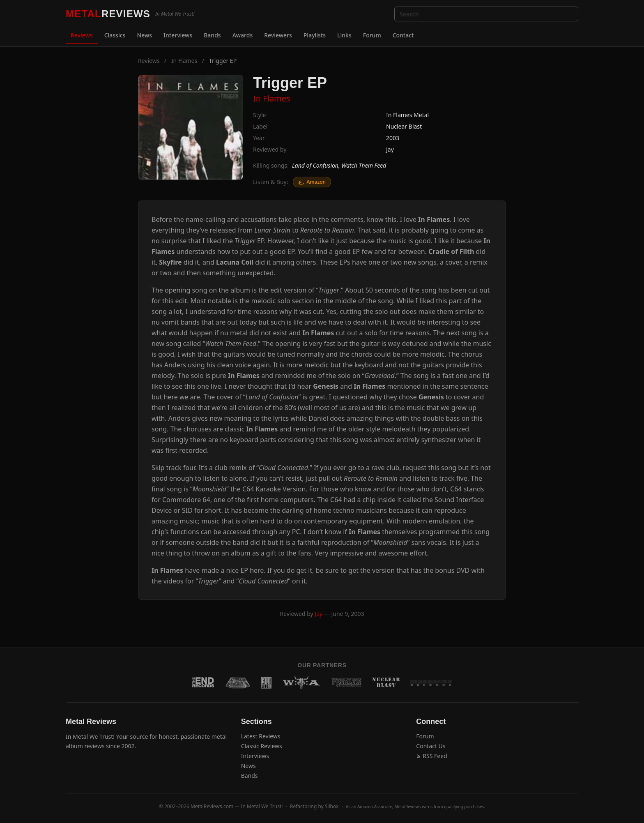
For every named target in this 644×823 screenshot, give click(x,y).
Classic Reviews (262, 746)
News (144, 35)
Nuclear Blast (404, 126)
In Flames (184, 61)
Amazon (312, 182)
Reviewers (278, 35)
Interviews (178, 35)
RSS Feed (431, 756)
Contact (403, 35)
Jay (390, 149)
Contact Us (431, 746)
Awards (243, 35)
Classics (115, 35)
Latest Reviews (261, 736)
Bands (212, 35)
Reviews (82, 35)
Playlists (315, 35)
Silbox (332, 806)
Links (344, 35)
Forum (372, 35)
